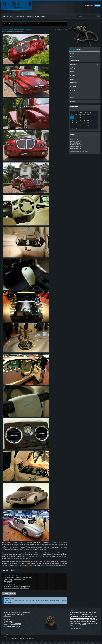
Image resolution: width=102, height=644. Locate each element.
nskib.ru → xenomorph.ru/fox (13, 625)
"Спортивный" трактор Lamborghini (15, 579)
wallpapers (74, 616)
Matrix (72, 57)
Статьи (73, 90)
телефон (77, 624)
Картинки (88, 616)
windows (81, 616)
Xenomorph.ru (8, 16)
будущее (73, 620)
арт (94, 618)
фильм (94, 624)
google (94, 613)
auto (73, 613)
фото (71, 625)
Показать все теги (75, 628)
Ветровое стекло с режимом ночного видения (18, 577)
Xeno (27, 639)
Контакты (7, 619)
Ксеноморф (17, 5)
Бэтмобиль (7, 583)
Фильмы (73, 98)
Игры (72, 79)
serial (90, 614)
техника (13, 24)
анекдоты (89, 618)
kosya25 (6, 570)
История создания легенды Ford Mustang (17, 588)
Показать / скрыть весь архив (79, 152)
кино (96, 620)
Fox (21, 639)
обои (88, 621)
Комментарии (40, 16)
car (76, 613)
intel (77, 614)
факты (89, 624)
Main (72, 53)
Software (73, 68)
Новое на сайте (9, 621)
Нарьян (75, 618)
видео (78, 620)
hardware (73, 614)
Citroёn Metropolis (9, 584)
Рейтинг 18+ (7, 616)
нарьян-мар (76, 622)
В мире (73, 75)
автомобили (20, 24)
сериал (72, 624)
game (82, 613)
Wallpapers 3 (8, 581)
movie (86, 614)
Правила (30, 16)
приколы (93, 622)
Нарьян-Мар (20, 16)
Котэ (71, 618)
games (86, 613)
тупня (83, 623)
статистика (18, 623)
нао (71, 622)
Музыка (73, 86)
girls (90, 613)
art (71, 613)
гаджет (82, 620)
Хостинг (7, 626)
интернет (91, 620)
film (79, 612)
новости (83, 622)
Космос (94, 616)
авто (85, 618)
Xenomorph (7, 24)
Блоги (72, 72)
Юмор (72, 101)
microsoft (81, 614)
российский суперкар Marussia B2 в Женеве (18, 586)
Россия (80, 618)
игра (86, 620)
